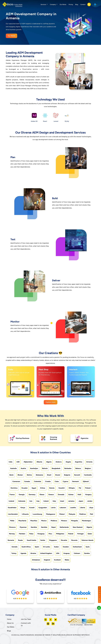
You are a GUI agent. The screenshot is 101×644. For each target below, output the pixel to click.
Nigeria (89, 527)
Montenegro (86, 521)
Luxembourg (37, 514)
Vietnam (77, 553)
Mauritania (22, 521)
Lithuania (25, 514)
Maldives (83, 514)
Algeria (49, 462)
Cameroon (16, 481)
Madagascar (51, 514)
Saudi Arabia (32, 540)
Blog (77, 5)
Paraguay (41, 534)
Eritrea (43, 488)
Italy (54, 501)
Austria (23, 468)
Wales (67, 560)
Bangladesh (56, 468)
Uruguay (67, 553)
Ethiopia (72, 488)
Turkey (14, 553)
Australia (13, 468)
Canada (27, 481)
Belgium (88, 468)
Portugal (80, 534)
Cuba (57, 481)
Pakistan (22, 534)
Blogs (9, 631)
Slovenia (74, 540)
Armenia (89, 462)
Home (9, 619)
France (12, 495)
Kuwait (32, 508)
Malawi (62, 514)
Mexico (44, 521)
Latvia (53, 508)
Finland (88, 488)
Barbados (68, 468)
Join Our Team (26, 619)
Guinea (71, 495)
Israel (62, 501)
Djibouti (86, 481)
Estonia (52, 488)
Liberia (83, 508)
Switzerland (77, 547)
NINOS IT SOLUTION (53, 635)
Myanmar (23, 527)
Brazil (49, 475)
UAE (18, 462)
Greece (51, 495)
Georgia (22, 495)
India (11, 462)
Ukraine (33, 553)
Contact (83, 5)
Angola (68, 462)
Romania (11, 540)
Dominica (14, 488)
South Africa (26, 547)
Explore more (51, 402)
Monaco (64, 521)
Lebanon (63, 508)
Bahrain (45, 468)
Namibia (34, 527)
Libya (91, 508)
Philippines (60, 534)
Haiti (79, 495)
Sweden (66, 547)
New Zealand (78, 527)
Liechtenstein (13, 514)
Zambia (87, 553)
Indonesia (22, 501)
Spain (37, 547)
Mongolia (74, 521)
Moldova (54, 521)
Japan (81, 501)
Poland (71, 534)
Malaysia (72, 514)
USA (58, 553)
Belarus (78, 468)
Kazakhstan (12, 508)
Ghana (42, 495)
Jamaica (71, 501)
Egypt (34, 488)
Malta (12, 521)
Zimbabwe (36, 560)
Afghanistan (28, 462)
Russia (20, 540)
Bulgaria (67, 475)
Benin (11, 475)
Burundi (77, 475)
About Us (10, 623)
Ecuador (25, 488)
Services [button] (43, 5)
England (47, 560)
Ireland (46, 501)
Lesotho (73, 508)
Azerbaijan (34, 468)
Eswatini (62, 488)
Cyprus (65, 481)
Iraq (38, 501)
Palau (31, 534)
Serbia (43, 540)
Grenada (61, 495)
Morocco (12, 527)
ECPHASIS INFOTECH (81, 635)
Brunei (58, 475)
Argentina (79, 462)
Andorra (59, 462)
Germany (32, 495)
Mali (91, 514)
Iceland (11, 501)
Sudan (56, 547)
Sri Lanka (47, 547)
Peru (50, 534)
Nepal (53, 527)
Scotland (57, 560)
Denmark (76, 481)
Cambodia (88, 475)
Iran (31, 501)
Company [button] (53, 5)
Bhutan (20, 475)
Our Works (63, 5)
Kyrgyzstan (43, 508)
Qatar (90, 534)
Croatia (48, 481)
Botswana (39, 475)
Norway (12, 534)
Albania (39, 462)
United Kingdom (46, 553)
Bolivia (29, 475)
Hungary (88, 495)
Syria (88, 547)
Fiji (80, 488)
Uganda (23, 553)
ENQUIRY (100, 595)
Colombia (38, 481)
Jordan (90, 501)
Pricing (71, 5)
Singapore (53, 540)
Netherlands (64, 527)
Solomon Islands (87, 540)
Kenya (23, 508)
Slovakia (64, 540)
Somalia (15, 547)
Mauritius (34, 521)
